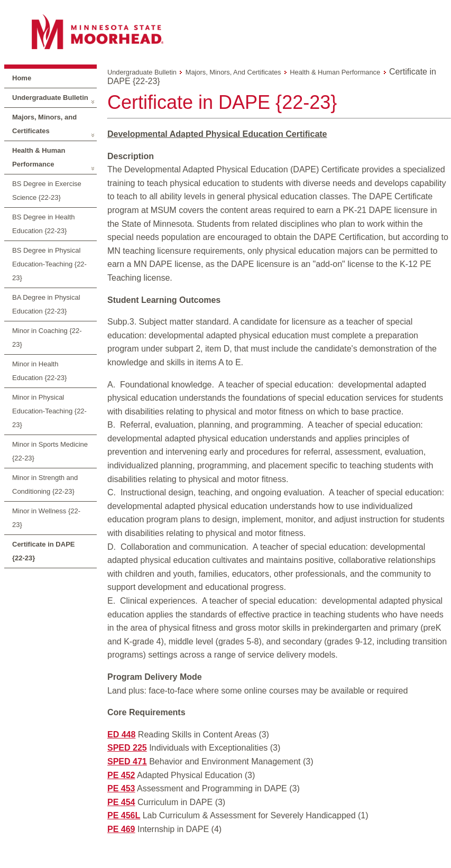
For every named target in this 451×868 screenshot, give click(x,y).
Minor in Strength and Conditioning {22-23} (45, 484)
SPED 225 (127, 748)
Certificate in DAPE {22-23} (43, 551)
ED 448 (121, 735)
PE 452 (121, 775)
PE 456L (124, 815)
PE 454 (121, 802)
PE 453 (121, 788)
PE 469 (121, 829)
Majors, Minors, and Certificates (44, 124)
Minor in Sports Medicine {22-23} (50, 451)
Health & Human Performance (39, 157)
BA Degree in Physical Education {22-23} (46, 304)
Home (22, 78)
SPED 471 (127, 761)
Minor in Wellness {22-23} (46, 518)
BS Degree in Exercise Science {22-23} (47, 191)
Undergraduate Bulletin (50, 98)
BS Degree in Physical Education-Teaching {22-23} (49, 264)
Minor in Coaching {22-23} (47, 338)
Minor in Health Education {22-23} (39, 371)
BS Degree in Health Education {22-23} (44, 224)
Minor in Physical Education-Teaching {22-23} (49, 411)
